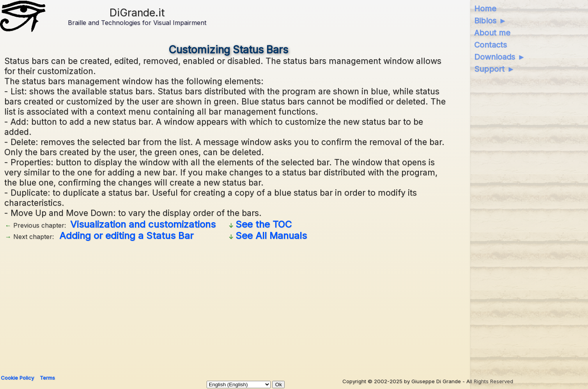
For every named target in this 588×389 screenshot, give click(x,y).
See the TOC (264, 224)
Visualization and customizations (143, 224)
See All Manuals (271, 236)
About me (492, 33)
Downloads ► (500, 57)
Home (485, 9)
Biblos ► (490, 21)
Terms (47, 378)
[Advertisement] (228, 305)
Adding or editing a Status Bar (126, 236)
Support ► (494, 69)
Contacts (491, 45)
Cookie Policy (17, 378)
